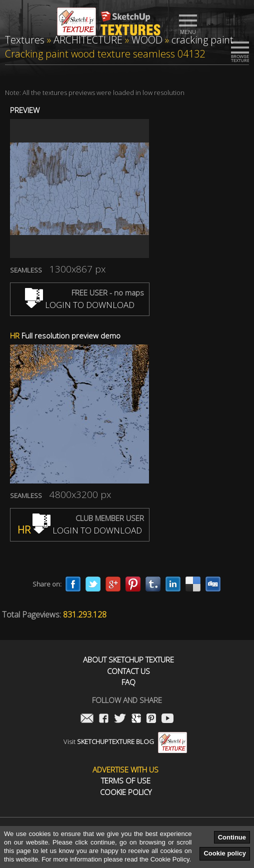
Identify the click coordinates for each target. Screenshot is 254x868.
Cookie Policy (126, 792)
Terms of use (126, 781)
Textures (25, 40)
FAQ (128, 682)
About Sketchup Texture (128, 660)
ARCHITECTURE (88, 40)
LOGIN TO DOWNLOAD (80, 305)
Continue (232, 837)
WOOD (147, 40)
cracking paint (202, 40)
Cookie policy (225, 853)
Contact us (128, 671)
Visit (125, 741)
